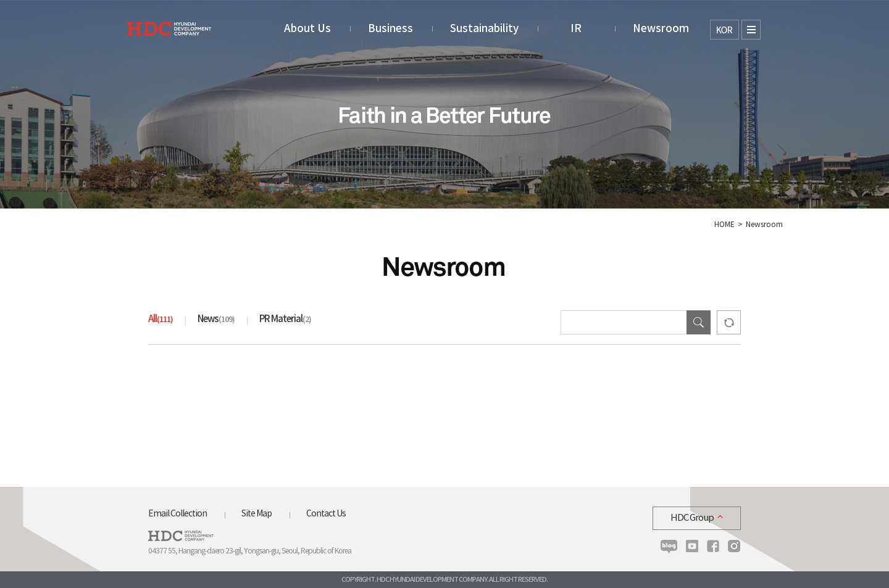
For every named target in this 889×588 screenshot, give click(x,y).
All (161, 319)
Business (390, 29)
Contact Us (326, 514)
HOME (724, 225)
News (216, 319)
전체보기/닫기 (751, 30)
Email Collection (177, 514)
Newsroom (661, 29)
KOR (724, 30)
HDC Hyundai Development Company (181, 536)
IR (576, 29)
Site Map (257, 514)
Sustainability (484, 29)
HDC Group (692, 518)
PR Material (285, 319)
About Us (307, 29)
